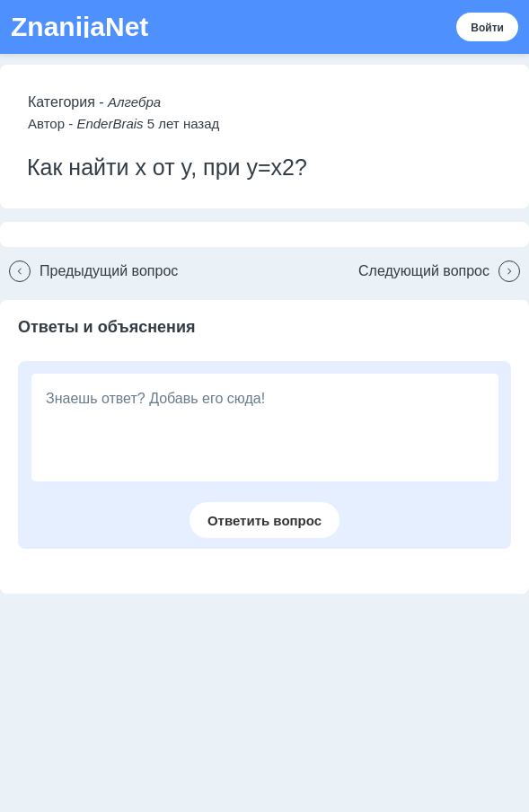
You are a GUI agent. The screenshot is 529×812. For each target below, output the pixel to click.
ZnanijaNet (79, 27)
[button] (89, 271)
